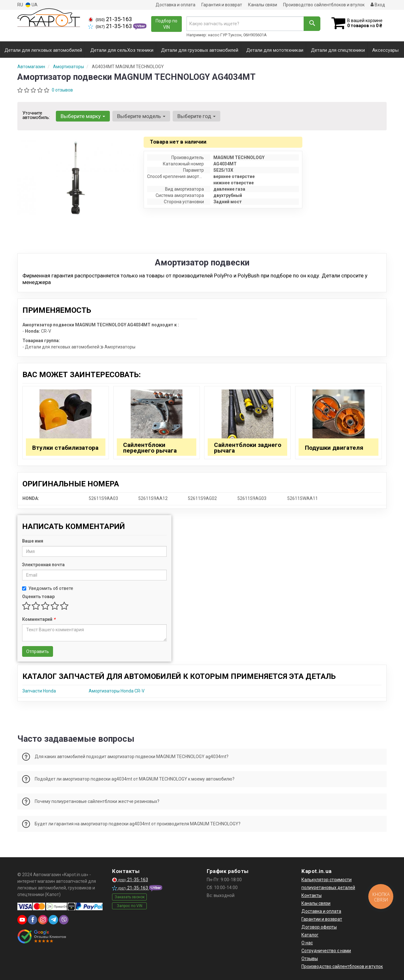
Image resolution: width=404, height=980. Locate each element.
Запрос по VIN (130, 906)
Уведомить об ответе (48, 588)
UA (32, 5)
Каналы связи (263, 5)
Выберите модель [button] (141, 116)
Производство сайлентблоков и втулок (324, 5)
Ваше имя (33, 541)
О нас (307, 943)
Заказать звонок (130, 897)
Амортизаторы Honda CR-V (117, 691)
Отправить (38, 651)
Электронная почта (43, 565)
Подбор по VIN (166, 24)
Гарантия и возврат (222, 5)
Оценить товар (38, 597)
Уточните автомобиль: (36, 115)
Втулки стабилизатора (65, 448)
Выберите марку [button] (83, 116)
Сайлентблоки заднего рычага (248, 448)
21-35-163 (110, 19)
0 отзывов (62, 90)
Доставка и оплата (175, 5)
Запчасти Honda (39, 691)
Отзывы (310, 959)
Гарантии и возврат (322, 919)
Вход (378, 5)
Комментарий (39, 619)
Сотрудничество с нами (326, 951)
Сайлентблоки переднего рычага (150, 448)
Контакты (312, 895)
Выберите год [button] (196, 116)
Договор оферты (319, 927)
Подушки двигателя (334, 448)
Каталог (310, 935)
